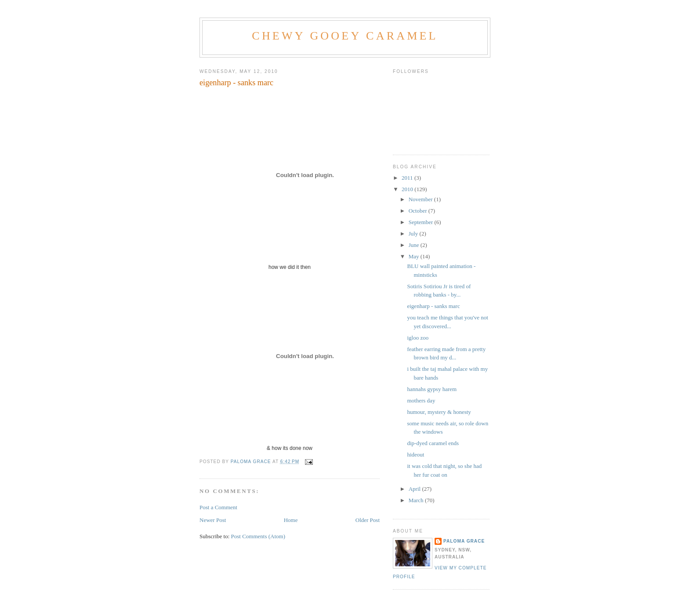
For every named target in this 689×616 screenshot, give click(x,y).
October (419, 211)
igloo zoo (418, 338)
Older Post (368, 520)
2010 (408, 189)
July (414, 234)
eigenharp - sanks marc (433, 306)
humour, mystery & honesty (439, 412)
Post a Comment (218, 507)
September (422, 222)
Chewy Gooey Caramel (345, 36)
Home (291, 520)
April (415, 489)
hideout (415, 455)
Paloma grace (464, 541)
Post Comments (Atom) (258, 536)
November (421, 199)
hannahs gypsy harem (432, 389)
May (415, 256)
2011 (408, 178)
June (415, 245)
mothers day (421, 400)
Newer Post (213, 520)
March (417, 500)
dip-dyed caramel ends (433, 443)
